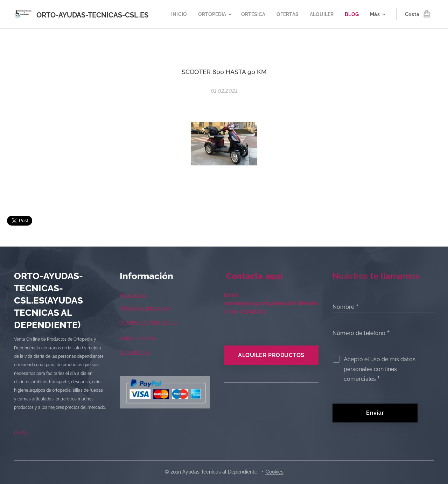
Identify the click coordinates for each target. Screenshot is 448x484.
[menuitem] (198, 14)
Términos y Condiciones (148, 322)
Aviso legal (133, 295)
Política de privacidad (145, 308)
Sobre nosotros (138, 339)
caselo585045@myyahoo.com (260, 303)
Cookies (275, 472)
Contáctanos (135, 352)
